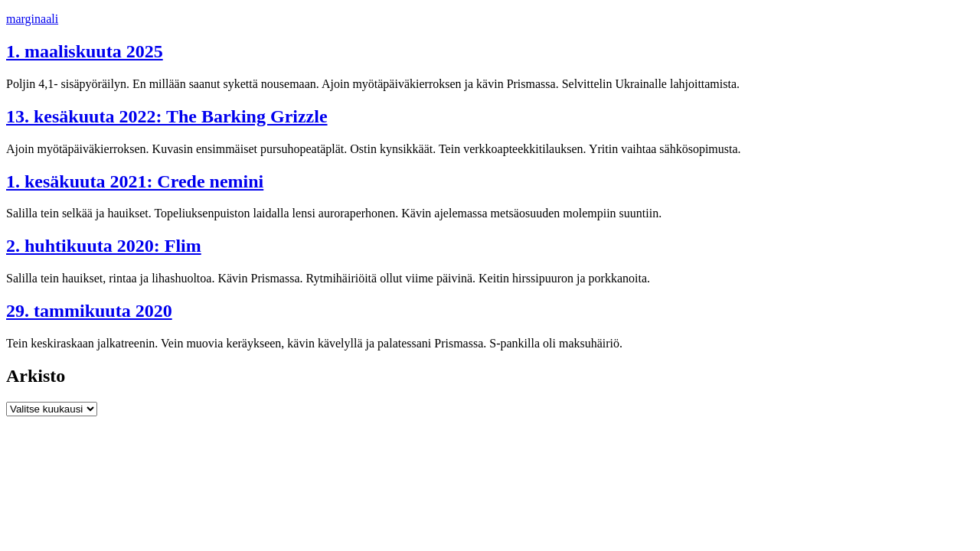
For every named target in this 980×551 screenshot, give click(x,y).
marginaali (32, 19)
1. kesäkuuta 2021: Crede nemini (135, 181)
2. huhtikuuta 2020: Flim (104, 246)
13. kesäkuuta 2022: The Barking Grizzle (167, 116)
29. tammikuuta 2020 (89, 311)
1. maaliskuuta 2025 (85, 51)
